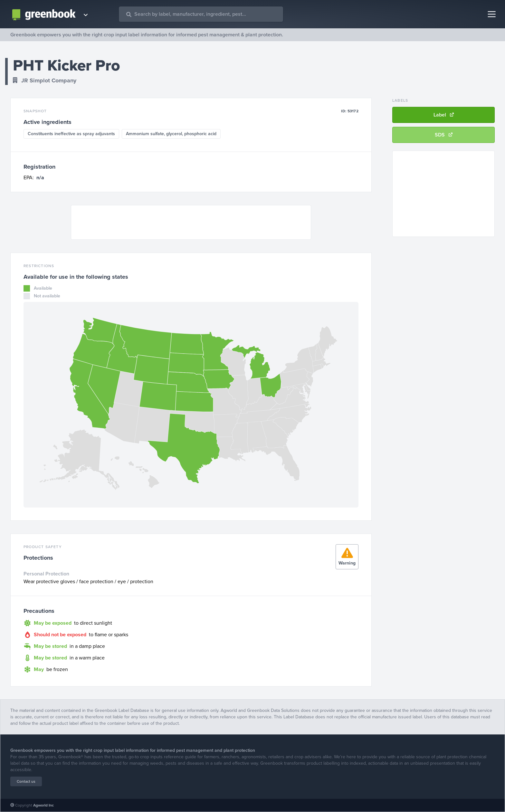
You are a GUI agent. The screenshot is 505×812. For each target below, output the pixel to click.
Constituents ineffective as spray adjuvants (71, 134)
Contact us (26, 781)
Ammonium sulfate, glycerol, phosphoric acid (171, 134)
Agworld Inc (43, 805)
